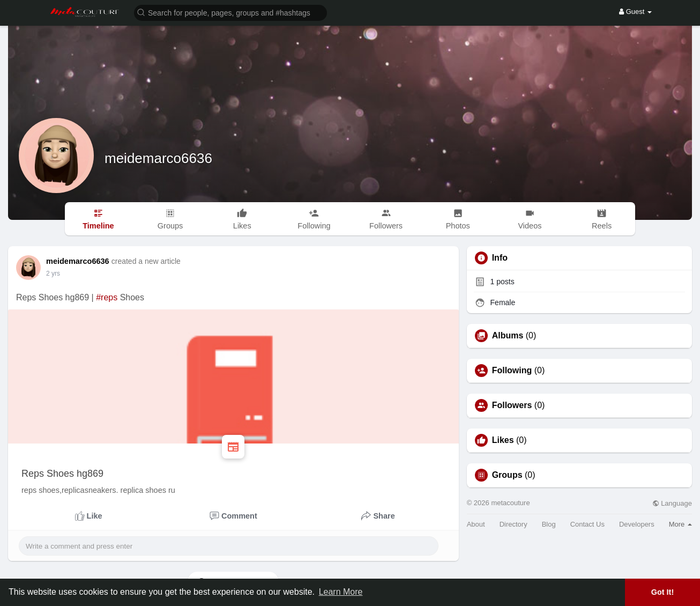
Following (512, 371)
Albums (508, 336)
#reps (107, 297)
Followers (512, 405)
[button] (230, 12)
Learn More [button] (341, 592)
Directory (513, 524)
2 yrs (53, 274)
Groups (507, 475)
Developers (637, 524)
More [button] (680, 524)
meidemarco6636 (158, 158)
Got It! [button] (662, 592)
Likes (503, 440)
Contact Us (587, 524)
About (476, 524)
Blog (549, 524)
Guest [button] (635, 12)
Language (672, 503)
